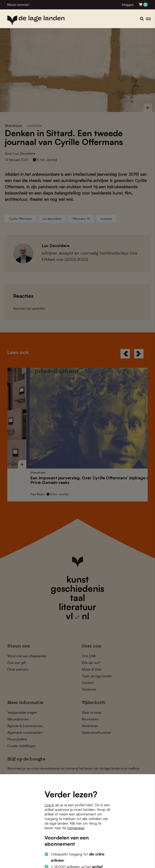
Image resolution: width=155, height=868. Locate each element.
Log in (49, 805)
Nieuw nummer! (18, 5)
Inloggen (128, 5)
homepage (76, 828)
